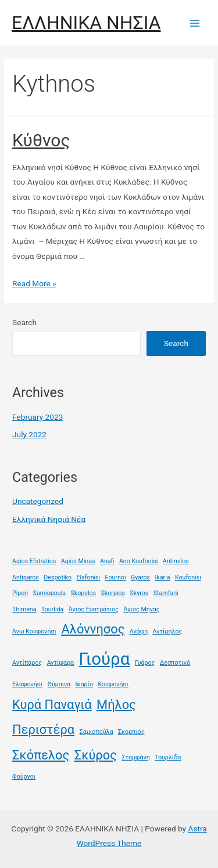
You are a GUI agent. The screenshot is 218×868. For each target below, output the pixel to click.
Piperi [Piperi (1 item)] (20, 593)
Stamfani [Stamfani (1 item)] (166, 593)
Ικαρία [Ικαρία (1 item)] (84, 684)
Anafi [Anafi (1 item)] (107, 561)
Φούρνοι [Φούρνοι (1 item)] (24, 777)
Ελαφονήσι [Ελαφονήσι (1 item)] (27, 684)
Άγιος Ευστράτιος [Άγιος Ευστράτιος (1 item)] (94, 609)
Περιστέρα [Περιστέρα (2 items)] (43, 730)
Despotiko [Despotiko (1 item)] (58, 577)
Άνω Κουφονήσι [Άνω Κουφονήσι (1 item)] (34, 631)
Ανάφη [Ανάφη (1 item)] (139, 631)
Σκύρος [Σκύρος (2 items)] (96, 755)
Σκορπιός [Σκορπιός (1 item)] (131, 732)
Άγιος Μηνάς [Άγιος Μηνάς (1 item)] (141, 609)
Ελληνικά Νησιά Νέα (49, 519)
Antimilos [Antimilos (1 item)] (176, 561)
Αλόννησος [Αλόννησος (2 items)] (93, 629)
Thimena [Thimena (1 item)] (24, 609)
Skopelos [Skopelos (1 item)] (83, 593)
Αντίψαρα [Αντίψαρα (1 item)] (60, 663)
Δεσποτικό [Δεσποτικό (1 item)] (175, 663)
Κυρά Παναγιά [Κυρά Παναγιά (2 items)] (52, 705)
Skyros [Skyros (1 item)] (139, 593)
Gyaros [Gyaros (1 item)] (140, 577)
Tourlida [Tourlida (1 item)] (52, 609)
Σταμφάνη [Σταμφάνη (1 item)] (135, 757)
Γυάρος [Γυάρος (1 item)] (145, 663)
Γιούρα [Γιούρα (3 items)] (105, 659)
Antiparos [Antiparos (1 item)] (26, 577)
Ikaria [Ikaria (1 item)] (162, 577)
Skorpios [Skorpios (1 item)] (113, 593)
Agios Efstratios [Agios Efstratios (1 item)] (34, 561)
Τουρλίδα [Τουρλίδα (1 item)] (168, 757)
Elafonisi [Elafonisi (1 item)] (88, 577)
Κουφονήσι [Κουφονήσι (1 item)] (113, 684)
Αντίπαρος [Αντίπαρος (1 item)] (27, 663)
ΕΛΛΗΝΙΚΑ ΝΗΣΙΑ (86, 23)
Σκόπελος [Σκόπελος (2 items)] (41, 755)
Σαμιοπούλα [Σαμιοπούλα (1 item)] (97, 732)
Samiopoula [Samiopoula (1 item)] (49, 593)
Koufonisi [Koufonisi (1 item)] (188, 577)
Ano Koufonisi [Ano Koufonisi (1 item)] (138, 561)
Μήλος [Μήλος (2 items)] (116, 705)
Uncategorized (38, 501)
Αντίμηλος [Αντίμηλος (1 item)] (168, 631)
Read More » (34, 283)
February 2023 (37, 417)
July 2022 (29, 434)
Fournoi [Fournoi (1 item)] (116, 577)
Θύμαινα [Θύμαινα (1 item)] (59, 684)
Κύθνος (41, 140)
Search (24, 322)
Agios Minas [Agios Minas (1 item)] (78, 561)
